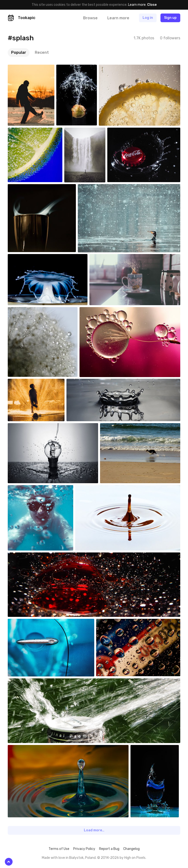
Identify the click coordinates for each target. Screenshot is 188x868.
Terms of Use (59, 849)
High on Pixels (135, 858)
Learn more (137, 5)
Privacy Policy (84, 849)
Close (152, 5)
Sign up (170, 18)
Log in (148, 18)
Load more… (94, 830)
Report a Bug (109, 849)
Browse (90, 18)
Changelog (131, 849)
